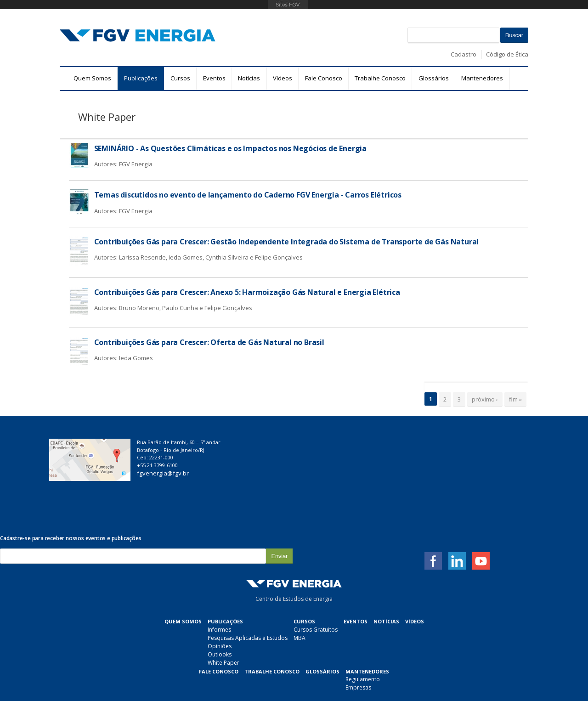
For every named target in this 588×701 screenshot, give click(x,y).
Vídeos (283, 78)
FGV (288, 5)
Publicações (141, 78)
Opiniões (146, 592)
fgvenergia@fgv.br (185, 473)
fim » (515, 399)
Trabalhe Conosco (380, 78)
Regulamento (290, 625)
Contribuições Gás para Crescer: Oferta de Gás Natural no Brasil (209, 342)
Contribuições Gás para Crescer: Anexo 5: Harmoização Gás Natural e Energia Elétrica (247, 292)
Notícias (249, 78)
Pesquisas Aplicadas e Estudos (174, 584)
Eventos (214, 78)
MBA (226, 584)
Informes (146, 576)
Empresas (285, 634)
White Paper (150, 609)
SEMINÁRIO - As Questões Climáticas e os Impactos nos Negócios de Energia (231, 148)
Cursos (180, 78)
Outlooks (146, 601)
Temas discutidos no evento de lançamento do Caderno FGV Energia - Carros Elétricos (248, 195)
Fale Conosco (324, 78)
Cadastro (464, 54)
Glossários (434, 78)
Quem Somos (92, 78)
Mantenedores (482, 78)
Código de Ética (507, 54)
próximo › (485, 399)
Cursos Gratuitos (242, 576)
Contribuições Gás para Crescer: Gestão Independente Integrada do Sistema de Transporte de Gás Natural (287, 242)
